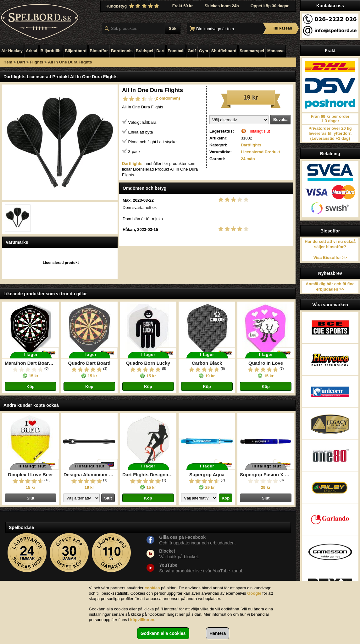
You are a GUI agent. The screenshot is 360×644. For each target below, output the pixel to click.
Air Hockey (12, 51)
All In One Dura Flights (70, 62)
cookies (152, 588)
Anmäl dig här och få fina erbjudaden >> (330, 287)
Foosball (176, 51)
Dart (160, 51)
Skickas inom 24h (222, 6)
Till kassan (282, 28)
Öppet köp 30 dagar (270, 6)
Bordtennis (122, 51)
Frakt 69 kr (183, 6)
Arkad (32, 51)
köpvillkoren (142, 620)
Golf (192, 51)
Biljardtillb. (51, 51)
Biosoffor (99, 51)
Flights (37, 62)
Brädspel (145, 51)
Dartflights (251, 145)
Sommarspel (252, 51)
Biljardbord (76, 51)
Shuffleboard (224, 51)
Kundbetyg (133, 6)
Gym (204, 51)
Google (254, 593)
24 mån (248, 159)
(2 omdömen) (167, 98)
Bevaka (280, 120)
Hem (8, 62)
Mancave (276, 51)
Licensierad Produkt (260, 152)
